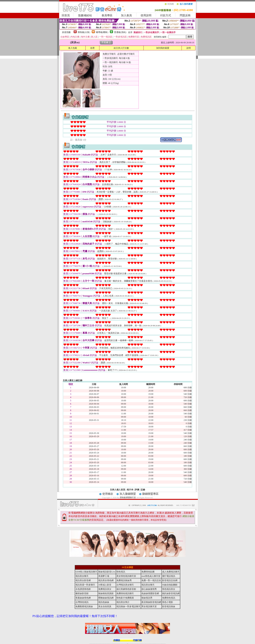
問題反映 (185, 15)
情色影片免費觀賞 (125, 598)
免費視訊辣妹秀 (124, 580)
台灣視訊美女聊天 (125, 585)
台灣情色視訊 (82, 602)
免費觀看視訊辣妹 (84, 607)
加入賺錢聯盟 (128, 494)
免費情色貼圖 (148, 572)
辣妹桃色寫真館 (106, 593)
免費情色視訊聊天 (125, 593)
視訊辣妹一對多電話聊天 (128, 607)
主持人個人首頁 (118, 490)
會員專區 (107, 15)
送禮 (92, 48)
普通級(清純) (120, 32)
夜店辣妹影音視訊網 (151, 602)
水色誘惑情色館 (83, 589)
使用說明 (146, 15)
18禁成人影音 (105, 585)
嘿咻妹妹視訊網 (106, 598)
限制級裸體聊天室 (128, 497)
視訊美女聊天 (82, 576)
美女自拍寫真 (105, 607)
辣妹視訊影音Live (107, 572)
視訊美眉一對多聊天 (85, 585)
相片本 (130, 490)
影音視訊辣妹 (169, 607)
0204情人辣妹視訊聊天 (86, 572)
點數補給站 (85, 15)
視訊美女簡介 (123, 602)
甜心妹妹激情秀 (149, 589)
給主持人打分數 (121, 48)
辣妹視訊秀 (147, 598)
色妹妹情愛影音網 (150, 593)
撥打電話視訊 (169, 576)
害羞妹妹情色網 (83, 598)
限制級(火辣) (84, 32)
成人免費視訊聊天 (171, 572)
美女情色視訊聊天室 (126, 576)
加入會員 (126, 15)
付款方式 (166, 15)
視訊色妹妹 (104, 602)
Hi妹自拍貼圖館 (170, 585)
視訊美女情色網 (106, 580)
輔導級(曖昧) (102, 32)
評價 (137, 490)
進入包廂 (73, 48)
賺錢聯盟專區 (150, 494)
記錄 (143, 490)
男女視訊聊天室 (149, 607)
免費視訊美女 (105, 589)
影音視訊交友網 (170, 580)
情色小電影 (168, 602)
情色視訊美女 (169, 589)
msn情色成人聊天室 (151, 576)
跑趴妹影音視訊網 (171, 593)
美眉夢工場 (104, 576)
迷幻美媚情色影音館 (126, 589)
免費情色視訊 (169, 598)
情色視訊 (121, 572)
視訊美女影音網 (83, 580)
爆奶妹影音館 (82, 593)
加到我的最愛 (163, 48)
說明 (189, 48)
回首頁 (66, 15)
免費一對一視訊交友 (151, 580)
